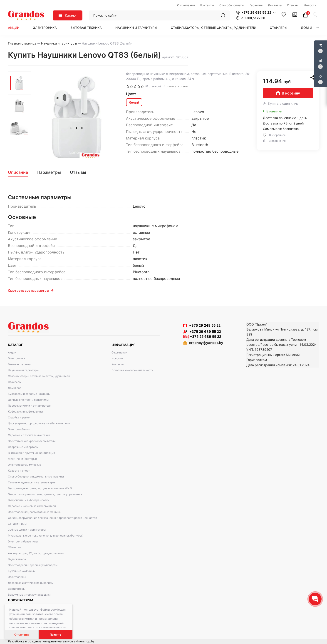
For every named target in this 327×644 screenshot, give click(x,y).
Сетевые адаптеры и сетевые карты (32, 482)
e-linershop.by (84, 641)
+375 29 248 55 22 (205, 325)
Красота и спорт (19, 471)
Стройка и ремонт (20, 417)
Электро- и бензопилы (23, 541)
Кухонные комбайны (22, 571)
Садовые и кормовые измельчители (32, 506)
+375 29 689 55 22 (202, 332)
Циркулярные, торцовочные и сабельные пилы (39, 423)
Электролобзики (19, 429)
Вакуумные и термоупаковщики (29, 595)
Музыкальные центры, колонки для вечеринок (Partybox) (46, 536)
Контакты (118, 364)
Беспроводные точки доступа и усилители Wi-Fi (40, 488)
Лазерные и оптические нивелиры (31, 583)
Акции (14, 28)
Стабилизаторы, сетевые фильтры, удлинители (213, 28)
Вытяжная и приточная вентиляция (31, 453)
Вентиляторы (17, 589)
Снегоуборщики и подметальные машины (36, 476)
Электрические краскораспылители (32, 441)
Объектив (14, 547)
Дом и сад (310, 28)
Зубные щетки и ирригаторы (27, 530)
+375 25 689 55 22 (202, 337)
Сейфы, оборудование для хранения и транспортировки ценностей (52, 518)
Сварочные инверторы (23, 447)
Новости (117, 358)
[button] (256, 12)
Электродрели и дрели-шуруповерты (33, 565)
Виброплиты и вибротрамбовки (29, 500)
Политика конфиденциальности (132, 370)
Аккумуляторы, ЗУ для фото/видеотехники (36, 553)
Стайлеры (279, 28)
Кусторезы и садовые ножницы (29, 394)
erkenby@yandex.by (206, 343)
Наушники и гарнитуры (136, 28)
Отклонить (22, 635)
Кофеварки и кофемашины (25, 412)
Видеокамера (17, 559)
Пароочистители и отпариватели (30, 406)
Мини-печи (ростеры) (22, 459)
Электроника (45, 28)
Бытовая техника (86, 28)
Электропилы (17, 577)
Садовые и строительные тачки (29, 435)
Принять (56, 635)
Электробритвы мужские (25, 465)
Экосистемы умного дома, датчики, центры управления (45, 494)
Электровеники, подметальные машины (35, 512)
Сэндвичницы (17, 524)
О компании (119, 352)
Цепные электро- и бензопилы (28, 400)
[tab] (20, 172)
